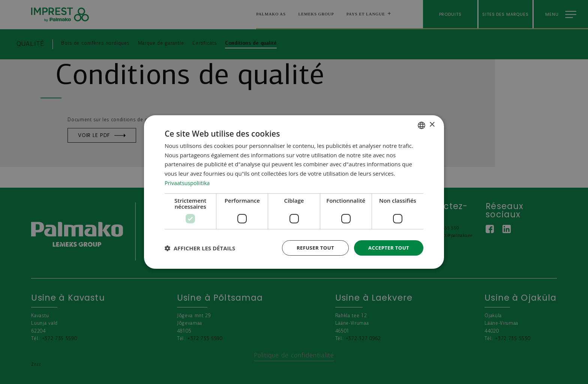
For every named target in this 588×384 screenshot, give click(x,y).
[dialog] (294, 192)
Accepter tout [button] (387, 248)
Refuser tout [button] (311, 248)
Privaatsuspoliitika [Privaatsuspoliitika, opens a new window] (188, 182)
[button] (200, 248)
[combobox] (421, 125)
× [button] (432, 124)
